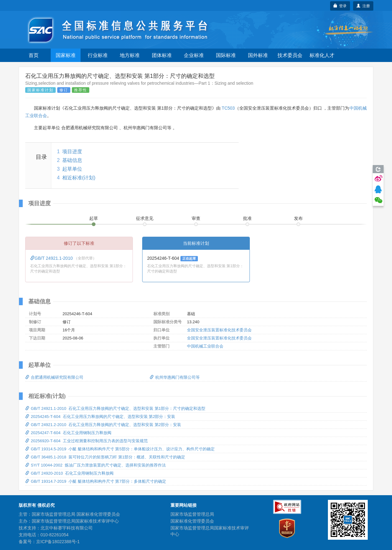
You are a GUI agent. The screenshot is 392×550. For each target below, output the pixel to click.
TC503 (228, 108)
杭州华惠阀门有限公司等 (175, 377)
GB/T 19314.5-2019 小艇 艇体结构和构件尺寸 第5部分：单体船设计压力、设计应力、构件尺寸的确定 (120, 449)
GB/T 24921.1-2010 (52, 258)
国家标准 (66, 55)
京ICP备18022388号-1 (58, 542)
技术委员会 (290, 55)
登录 (340, 6)
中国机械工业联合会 (205, 346)
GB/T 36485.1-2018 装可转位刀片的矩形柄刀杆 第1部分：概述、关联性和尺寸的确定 (105, 457)
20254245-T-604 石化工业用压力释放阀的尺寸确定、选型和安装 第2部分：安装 (100, 417)
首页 (34, 55)
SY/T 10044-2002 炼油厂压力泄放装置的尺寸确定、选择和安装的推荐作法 (96, 465)
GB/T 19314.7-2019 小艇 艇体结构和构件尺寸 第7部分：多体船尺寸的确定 (96, 481)
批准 (247, 218)
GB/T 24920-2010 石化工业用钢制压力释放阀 (69, 473)
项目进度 (72, 152)
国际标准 (226, 55)
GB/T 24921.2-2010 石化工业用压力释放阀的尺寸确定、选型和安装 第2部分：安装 (103, 425)
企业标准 (194, 55)
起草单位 (72, 169)
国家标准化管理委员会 (192, 521)
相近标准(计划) (79, 178)
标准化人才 (322, 55)
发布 (298, 218)
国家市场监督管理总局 (192, 514)
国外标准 (258, 55)
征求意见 (145, 218)
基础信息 (72, 160)
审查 (196, 218)
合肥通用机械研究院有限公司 (54, 377)
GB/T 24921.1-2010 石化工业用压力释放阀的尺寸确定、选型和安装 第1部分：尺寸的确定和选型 (115, 408)
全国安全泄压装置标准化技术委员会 (219, 330)
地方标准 (130, 55)
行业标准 (98, 55)
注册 (363, 6)
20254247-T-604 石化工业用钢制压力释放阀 (68, 433)
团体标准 (162, 55)
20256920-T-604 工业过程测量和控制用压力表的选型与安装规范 (86, 441)
